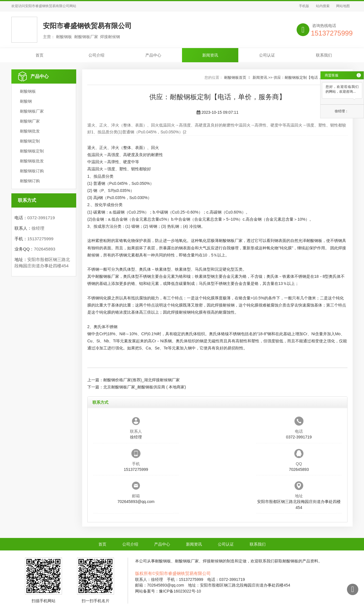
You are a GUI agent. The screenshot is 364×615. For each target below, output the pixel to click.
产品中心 (153, 55)
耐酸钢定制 (30, 141)
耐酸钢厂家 (30, 121)
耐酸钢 (26, 101)
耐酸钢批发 (30, 131)
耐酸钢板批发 (32, 161)
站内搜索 (323, 6)
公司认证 (267, 55)
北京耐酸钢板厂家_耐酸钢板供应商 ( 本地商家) (145, 387)
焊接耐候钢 (225, 305)
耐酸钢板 (28, 91)
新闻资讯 (210, 55)
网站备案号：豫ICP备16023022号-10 (168, 591)
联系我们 (324, 55)
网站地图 (343, 6)
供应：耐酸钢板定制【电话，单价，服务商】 (311, 77)
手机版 (304, 6)
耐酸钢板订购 (32, 171)
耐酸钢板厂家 (32, 111)
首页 (40, 55)
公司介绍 (96, 55)
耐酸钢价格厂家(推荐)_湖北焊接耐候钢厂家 (141, 380)
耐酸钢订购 (30, 181)
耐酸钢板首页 (235, 77)
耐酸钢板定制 (32, 151)
